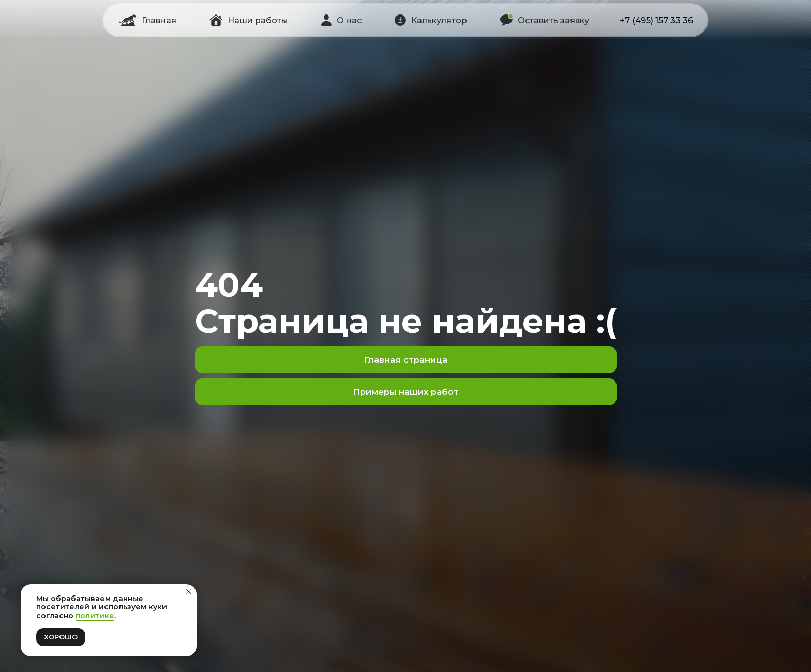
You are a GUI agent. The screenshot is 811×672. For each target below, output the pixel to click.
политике (95, 616)
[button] (431, 20)
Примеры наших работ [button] (406, 392)
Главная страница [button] (405, 360)
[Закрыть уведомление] (189, 592)
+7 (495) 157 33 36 (656, 20)
